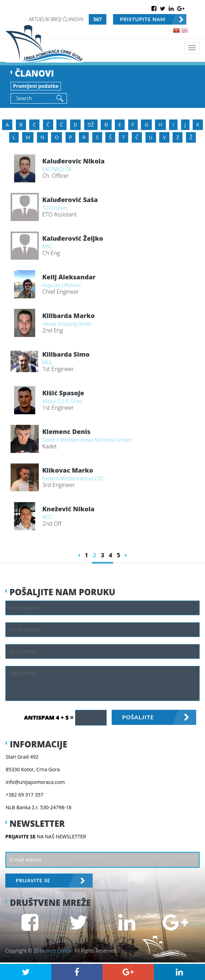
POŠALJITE (138, 717)
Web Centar (59, 951)
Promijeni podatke (36, 86)
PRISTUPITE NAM (143, 19)
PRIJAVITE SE (33, 880)
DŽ (91, 125)
